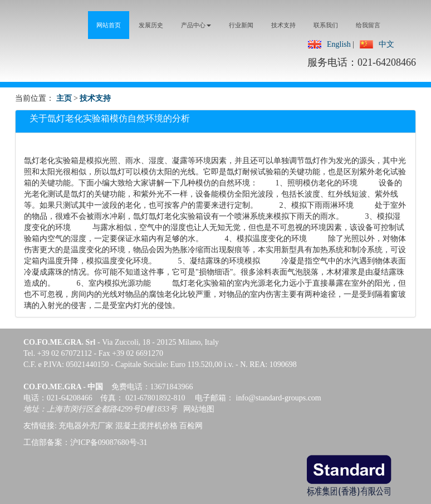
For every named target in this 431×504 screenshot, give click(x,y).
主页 (64, 98)
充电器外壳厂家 (86, 426)
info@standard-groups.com (279, 398)
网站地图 (199, 409)
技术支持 (95, 98)
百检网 (191, 426)
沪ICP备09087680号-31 (109, 442)
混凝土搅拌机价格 (146, 426)
